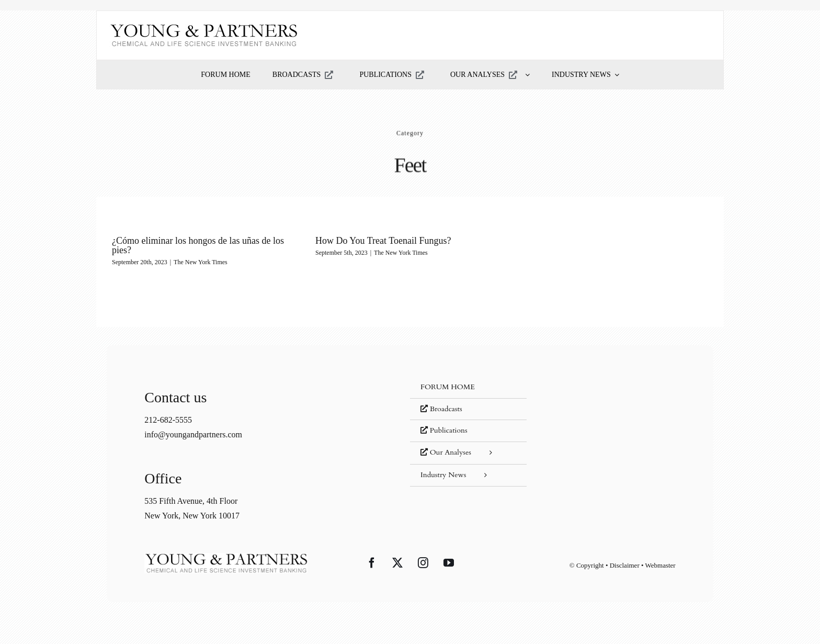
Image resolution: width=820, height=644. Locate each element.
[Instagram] (423, 563)
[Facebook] (372, 563)
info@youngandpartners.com (193, 434)
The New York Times (201, 262)
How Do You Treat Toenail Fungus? (383, 241)
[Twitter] (397, 563)
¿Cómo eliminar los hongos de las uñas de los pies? (198, 245)
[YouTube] (449, 563)
